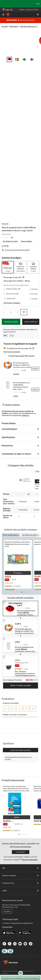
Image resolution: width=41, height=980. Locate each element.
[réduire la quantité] (18, 312)
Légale (21, 891)
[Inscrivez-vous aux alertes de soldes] (16, 250)
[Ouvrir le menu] (3, 15)
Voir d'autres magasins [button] (12, 303)
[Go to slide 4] (32, 59)
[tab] (8, 267)
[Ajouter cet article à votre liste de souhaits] (24, 312)
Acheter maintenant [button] (31, 322)
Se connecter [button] (20, 852)
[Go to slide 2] (17, 59)
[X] (10, 944)
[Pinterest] (25, 944)
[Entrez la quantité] (11, 312)
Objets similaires (26, 241)
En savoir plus (7, 927)
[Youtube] (20, 944)
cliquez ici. (26, 415)
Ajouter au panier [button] (11, 322)
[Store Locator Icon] (4, 10)
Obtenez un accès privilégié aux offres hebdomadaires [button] (21, 978)
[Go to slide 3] (24, 59)
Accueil (5, 26)
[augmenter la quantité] (4, 312)
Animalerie (14, 26)
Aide (21, 868)
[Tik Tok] (31, 944)
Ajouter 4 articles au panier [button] (20, 685)
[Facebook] (4, 944)
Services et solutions (21, 876)
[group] (8, 579)
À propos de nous (21, 883)
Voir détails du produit (10, 241)
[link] (8, 238)
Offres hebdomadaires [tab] (11, 535)
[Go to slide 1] (9, 59)
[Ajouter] (35, 369)
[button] (23, 277)
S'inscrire (7, 911)
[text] (18, 586)
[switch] (22, 480)
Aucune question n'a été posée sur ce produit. (18, 758)
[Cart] (38, 15)
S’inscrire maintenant (30, 860)
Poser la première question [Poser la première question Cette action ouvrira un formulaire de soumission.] (21, 750)
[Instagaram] (15, 944)
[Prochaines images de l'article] (37, 47)
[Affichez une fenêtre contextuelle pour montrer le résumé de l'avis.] (20, 586)
